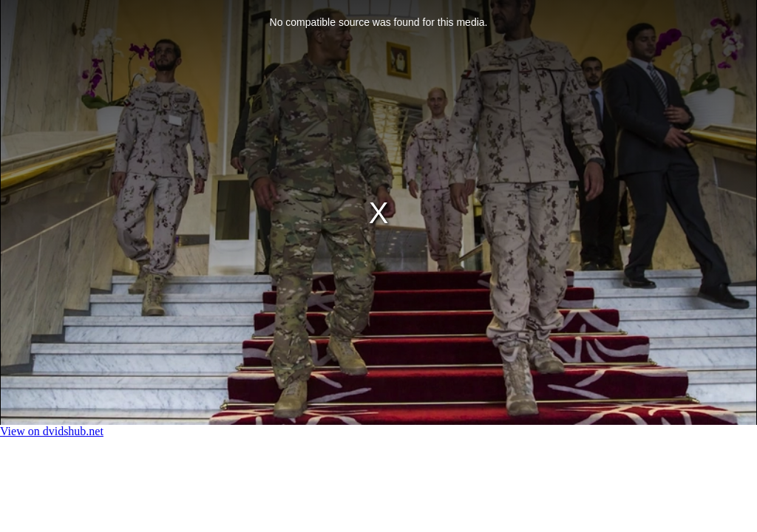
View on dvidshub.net (52, 431)
